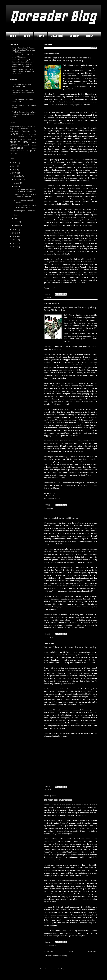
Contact (74, 36)
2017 (15, 173)
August (17, 183)
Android (18, 126)
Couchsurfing (14, 131)
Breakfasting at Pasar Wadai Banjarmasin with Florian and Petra (23, 93)
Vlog (15, 153)
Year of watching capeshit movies (61, 518)
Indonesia (13, 137)
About (90, 36)
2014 (15, 236)
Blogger (64, 969)
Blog (11, 129)
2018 (15, 170)
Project (13, 151)
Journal (22, 139)
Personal (33, 145)
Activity (12, 126)
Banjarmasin (32, 126)
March (17, 225)
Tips (30, 151)
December (18, 176)
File (35, 131)
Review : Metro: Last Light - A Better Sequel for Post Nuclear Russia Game (23, 72)
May (16, 219)
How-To (24, 134)
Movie (34, 142)
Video (12, 153)
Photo (40, 36)
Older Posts (92, 952)
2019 (15, 166)
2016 (15, 230)
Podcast (51, 790)
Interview (13, 139)
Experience (52, 945)
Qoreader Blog (53, 16)
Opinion (51, 637)
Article (24, 126)
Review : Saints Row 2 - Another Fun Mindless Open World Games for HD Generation (24, 50)
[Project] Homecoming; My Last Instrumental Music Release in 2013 (24, 114)
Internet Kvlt (31, 137)
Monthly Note (19, 142)
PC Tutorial (24, 145)
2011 (15, 247)
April (16, 222)
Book (50, 298)
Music (26, 36)
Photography (17, 148)
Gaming (51, 508)
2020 (15, 163)
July (16, 186)
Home (13, 36)
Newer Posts (49, 952)
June (16, 215)
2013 (15, 240)
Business (24, 129)
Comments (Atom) (60, 956)
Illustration (33, 134)
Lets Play (32, 139)
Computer (33, 129)
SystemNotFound (22, 151)
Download (57, 36)
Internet (21, 137)
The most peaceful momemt (58, 800)
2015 (15, 233)
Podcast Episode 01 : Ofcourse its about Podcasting (70, 647)
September (18, 179)
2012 (15, 243)
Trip (35, 151)
